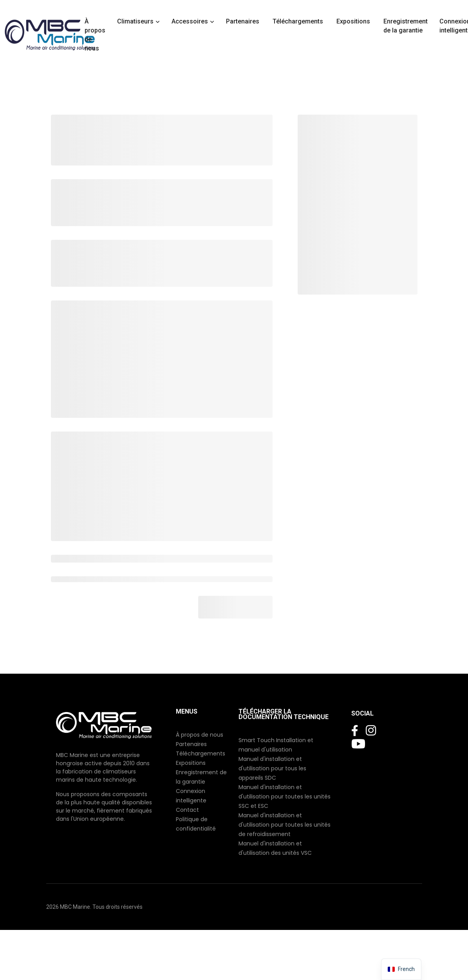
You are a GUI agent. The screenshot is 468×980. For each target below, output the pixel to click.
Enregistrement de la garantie (406, 26)
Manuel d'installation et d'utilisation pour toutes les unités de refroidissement (285, 825)
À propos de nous (95, 35)
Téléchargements (299, 21)
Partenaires (243, 21)
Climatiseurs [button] (135, 21)
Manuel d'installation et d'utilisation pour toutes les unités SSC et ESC (285, 797)
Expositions (354, 21)
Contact (187, 810)
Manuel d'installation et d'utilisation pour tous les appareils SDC (272, 768)
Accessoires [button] (190, 21)
